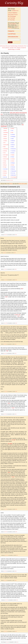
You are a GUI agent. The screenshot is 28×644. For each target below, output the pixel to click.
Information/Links (13, 37)
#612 (18, 642)
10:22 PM (5, 631)
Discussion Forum (13, 15)
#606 (16, 532)
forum (11, 184)
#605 (16, 509)
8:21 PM (5, 580)
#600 (16, 323)
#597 (15, 253)
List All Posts (12, 34)
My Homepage (12, 16)
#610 (17, 600)
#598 (16, 269)
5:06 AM (6, 235)
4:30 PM (7, 555)
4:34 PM (7, 600)
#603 (16, 392)
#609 (16, 580)
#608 (16, 571)
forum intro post (23, 184)
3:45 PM (6, 532)
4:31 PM (5, 571)
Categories (11, 31)
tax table (10, 444)
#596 (16, 235)
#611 (16, 631)
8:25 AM (5, 353)
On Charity (5, 53)
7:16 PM (5, 269)
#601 (16, 344)
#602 (16, 353)
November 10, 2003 (10, 180)
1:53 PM (6, 392)
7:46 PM (5, 344)
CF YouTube (11, 20)
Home (4, 48)
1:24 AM (6, 280)
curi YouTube (12, 18)
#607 (17, 555)
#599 (16, 280)
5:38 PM (5, 253)
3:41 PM (6, 509)
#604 (16, 414)
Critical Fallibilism (13, 13)
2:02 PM (5, 414)
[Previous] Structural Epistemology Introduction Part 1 (14, 46)
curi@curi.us (15, 11)
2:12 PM (6, 323)
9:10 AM (7, 642)
